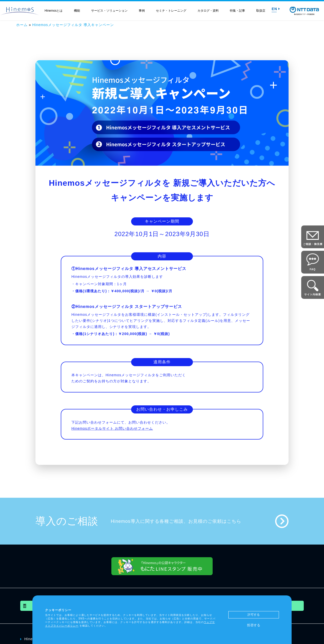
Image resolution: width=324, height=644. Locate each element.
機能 (77, 11)
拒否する (254, 625)
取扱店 (261, 11)
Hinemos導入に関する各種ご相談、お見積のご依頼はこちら (176, 521)
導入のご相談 (67, 521)
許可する (254, 615)
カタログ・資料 (208, 11)
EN (276, 9)
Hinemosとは (54, 11)
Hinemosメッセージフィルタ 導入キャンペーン (73, 25)
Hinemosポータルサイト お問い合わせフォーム (112, 428)
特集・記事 (237, 11)
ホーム (22, 25)
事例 (142, 11)
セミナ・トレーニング (171, 11)
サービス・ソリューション (109, 11)
